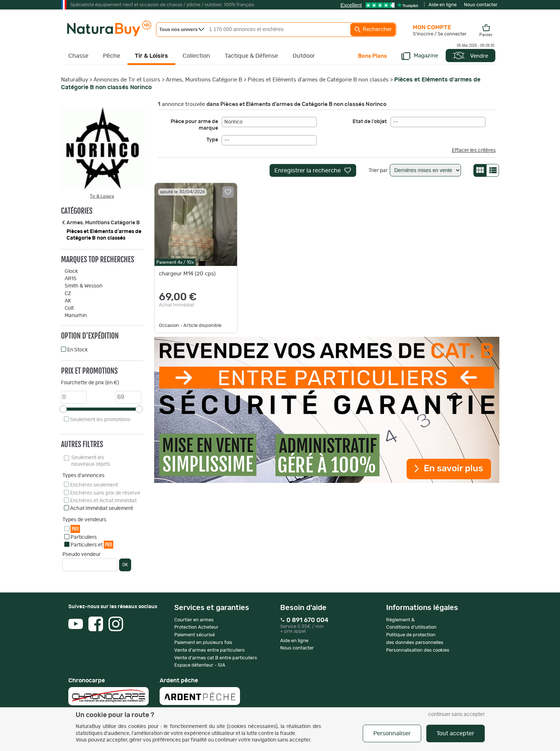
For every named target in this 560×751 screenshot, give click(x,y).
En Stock (77, 350)
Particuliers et (92, 544)
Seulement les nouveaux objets (91, 461)
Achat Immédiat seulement (102, 508)
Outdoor (304, 56)
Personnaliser (392, 733)
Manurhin (76, 316)
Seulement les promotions (100, 420)
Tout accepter (455, 733)
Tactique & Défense (251, 56)
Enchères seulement (94, 485)
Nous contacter (481, 5)
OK (125, 565)
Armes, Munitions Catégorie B (204, 80)
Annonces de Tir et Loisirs (127, 80)
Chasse (78, 56)
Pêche (112, 56)
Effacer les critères (474, 150)
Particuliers (84, 537)
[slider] (63, 409)
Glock (71, 271)
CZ (68, 294)
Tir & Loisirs (151, 56)
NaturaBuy (75, 80)
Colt (69, 308)
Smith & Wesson (83, 286)
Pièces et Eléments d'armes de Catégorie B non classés (318, 80)
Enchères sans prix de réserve (105, 493)
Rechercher (373, 30)
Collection (196, 56)
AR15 (71, 279)
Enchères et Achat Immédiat (103, 501)
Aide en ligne (443, 5)
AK (68, 301)
